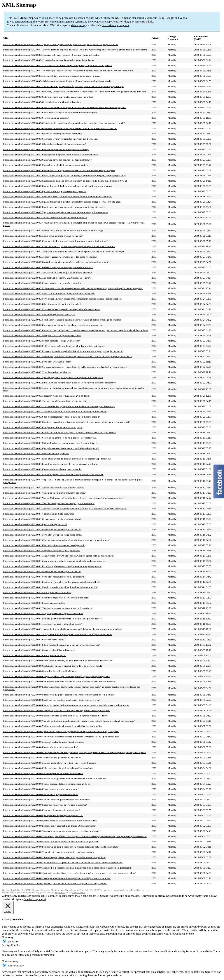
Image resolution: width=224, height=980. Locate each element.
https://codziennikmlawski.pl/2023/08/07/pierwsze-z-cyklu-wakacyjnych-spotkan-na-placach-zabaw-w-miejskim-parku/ (61, 731)
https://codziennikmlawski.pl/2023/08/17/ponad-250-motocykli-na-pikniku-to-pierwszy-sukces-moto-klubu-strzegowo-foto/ (63, 498)
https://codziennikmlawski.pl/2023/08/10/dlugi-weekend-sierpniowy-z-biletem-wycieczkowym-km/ (51, 645)
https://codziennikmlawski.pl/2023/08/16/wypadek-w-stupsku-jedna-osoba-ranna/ (43, 535)
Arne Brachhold (144, 22)
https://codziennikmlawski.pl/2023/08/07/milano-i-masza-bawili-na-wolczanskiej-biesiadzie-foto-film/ (53, 726)
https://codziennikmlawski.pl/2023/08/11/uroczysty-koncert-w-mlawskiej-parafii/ (43, 624)
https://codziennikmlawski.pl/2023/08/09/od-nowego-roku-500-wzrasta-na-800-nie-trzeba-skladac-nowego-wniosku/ (60, 682)
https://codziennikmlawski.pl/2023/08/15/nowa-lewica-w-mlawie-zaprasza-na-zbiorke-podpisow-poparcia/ (55, 561)
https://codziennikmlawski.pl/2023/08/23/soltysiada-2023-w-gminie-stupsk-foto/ (42, 335)
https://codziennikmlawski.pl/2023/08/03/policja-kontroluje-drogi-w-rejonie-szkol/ (43, 815)
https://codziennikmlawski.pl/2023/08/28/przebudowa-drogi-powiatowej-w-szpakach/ (45, 191)
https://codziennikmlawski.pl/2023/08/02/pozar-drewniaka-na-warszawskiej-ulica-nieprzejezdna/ (50, 820)
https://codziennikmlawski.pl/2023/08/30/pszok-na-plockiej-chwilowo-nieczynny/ (43, 134)
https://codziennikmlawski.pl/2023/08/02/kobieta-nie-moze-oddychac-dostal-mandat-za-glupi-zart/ (51, 841)
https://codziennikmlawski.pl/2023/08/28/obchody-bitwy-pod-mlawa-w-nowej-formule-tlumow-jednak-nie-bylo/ (58, 196)
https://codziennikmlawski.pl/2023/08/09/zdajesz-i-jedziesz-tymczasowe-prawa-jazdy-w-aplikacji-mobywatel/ (57, 676)
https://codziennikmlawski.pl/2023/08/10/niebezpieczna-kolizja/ (34, 640)
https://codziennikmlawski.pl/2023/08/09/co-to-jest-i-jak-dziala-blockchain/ (40, 671)
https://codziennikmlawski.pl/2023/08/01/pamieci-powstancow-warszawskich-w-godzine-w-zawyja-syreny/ (55, 883)
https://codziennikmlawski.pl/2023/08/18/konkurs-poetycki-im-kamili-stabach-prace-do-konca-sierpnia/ (53, 474)
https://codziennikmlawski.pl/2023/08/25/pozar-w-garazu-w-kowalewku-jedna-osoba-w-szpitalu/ (50, 257)
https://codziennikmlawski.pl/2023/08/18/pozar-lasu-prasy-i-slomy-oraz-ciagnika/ (43, 469)
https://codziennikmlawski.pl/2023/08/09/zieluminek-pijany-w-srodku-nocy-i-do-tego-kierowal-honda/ (53, 666)
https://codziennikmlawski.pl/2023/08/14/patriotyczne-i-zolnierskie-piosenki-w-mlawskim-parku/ (50, 587)
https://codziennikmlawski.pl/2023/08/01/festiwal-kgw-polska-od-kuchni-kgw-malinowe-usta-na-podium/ (54, 857)
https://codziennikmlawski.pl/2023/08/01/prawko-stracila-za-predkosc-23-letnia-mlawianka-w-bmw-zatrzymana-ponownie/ (63, 862)
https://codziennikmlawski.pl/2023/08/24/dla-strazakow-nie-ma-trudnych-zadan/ (42, 304)
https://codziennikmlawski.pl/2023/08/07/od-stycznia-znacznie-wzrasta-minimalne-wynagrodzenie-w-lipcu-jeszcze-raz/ (61, 737)
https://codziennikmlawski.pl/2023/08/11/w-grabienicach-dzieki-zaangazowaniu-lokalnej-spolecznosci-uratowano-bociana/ (63, 629)
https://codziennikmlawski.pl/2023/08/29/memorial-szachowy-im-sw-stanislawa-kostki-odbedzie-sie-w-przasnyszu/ (59, 170)
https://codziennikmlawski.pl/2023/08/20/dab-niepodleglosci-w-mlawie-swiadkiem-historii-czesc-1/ (52, 417)
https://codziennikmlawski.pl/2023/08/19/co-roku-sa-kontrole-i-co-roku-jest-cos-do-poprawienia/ (50, 438)
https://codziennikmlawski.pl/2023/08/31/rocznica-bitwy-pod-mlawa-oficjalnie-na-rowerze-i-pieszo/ (52, 76)
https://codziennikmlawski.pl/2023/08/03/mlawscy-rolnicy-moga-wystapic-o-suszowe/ (45, 805)
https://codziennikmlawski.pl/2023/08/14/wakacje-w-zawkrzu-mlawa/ (37, 592)
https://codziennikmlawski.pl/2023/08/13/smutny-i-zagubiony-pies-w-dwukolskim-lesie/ (46, 598)
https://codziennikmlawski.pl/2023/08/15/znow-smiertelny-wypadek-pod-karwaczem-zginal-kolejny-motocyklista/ (59, 556)
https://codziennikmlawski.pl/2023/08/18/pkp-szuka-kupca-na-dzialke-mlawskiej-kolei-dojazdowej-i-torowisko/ (57, 459)
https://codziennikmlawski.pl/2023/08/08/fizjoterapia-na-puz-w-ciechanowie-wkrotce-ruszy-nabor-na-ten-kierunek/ (59, 695)
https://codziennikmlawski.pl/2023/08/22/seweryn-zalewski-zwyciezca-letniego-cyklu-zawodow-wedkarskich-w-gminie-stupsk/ (65, 367)
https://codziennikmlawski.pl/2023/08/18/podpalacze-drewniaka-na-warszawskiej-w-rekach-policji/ (51, 448)
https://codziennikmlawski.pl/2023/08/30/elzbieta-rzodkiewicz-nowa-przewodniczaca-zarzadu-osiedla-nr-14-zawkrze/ (60, 128)
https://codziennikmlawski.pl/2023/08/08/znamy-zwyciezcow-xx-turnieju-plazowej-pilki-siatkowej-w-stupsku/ (57, 710)
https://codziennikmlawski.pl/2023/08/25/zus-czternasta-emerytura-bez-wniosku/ (42, 283)
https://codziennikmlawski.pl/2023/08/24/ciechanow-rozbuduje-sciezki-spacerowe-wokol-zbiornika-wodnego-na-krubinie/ (62, 320)
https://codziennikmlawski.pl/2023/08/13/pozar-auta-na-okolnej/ (34, 603)
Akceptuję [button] (17, 899)
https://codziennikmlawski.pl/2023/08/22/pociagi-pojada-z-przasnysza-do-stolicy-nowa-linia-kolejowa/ (53, 377)
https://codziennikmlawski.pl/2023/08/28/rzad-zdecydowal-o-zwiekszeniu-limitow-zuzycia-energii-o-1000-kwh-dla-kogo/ (62, 202)
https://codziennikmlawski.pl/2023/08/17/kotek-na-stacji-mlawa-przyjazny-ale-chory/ (45, 493)
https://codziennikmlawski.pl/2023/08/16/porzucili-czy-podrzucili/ (35, 524)
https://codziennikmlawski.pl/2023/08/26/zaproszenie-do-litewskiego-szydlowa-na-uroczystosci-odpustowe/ (55, 241)
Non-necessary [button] (10, 961)
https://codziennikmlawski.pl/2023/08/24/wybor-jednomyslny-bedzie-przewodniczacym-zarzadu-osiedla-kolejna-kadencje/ (63, 299)
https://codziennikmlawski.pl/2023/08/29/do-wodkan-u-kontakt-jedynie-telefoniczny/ (44, 144)
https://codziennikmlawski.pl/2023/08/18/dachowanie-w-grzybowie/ (36, 453)
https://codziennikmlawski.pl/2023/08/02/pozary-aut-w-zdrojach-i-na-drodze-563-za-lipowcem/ (49, 826)
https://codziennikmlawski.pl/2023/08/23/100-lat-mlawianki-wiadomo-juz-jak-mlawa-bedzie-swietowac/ (54, 346)
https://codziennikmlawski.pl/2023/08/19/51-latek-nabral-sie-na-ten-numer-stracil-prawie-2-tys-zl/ (51, 443)
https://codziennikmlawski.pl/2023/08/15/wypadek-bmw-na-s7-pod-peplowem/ (41, 550)
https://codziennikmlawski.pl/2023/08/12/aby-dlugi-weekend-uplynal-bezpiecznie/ (43, 613)
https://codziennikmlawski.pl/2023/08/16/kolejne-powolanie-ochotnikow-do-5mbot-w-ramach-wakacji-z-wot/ (56, 540)
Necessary (13, 941)
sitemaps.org (78, 25)
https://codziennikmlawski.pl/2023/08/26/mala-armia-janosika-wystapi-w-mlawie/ (43, 236)
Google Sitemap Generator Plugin (112, 22)
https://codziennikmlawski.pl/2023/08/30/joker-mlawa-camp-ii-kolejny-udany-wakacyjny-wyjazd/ (51, 113)
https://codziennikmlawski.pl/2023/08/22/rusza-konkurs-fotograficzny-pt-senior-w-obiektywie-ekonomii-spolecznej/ (59, 383)
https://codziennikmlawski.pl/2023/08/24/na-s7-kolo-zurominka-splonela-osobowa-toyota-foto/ (49, 293)
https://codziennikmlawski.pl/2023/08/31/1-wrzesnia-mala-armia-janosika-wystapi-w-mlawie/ (49, 60)
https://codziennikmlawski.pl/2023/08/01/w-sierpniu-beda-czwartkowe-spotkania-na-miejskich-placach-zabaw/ (57, 878)
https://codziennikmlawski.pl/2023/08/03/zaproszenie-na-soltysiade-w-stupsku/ (41, 810)
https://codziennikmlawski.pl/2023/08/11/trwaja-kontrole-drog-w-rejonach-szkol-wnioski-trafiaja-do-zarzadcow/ (58, 634)
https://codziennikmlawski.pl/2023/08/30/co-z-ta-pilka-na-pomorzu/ (36, 118)
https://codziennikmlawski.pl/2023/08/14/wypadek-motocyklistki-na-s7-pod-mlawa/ (44, 577)
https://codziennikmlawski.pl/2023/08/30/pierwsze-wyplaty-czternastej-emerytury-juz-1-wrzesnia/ (51, 139)
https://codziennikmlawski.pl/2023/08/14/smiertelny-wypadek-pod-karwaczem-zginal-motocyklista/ (52, 582)
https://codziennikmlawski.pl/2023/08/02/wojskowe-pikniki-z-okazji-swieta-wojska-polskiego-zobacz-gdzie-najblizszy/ (61, 847)
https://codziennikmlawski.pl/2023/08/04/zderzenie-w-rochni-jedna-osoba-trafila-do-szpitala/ (48, 768)
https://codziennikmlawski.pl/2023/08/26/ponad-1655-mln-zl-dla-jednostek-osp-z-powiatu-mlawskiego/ (53, 231)
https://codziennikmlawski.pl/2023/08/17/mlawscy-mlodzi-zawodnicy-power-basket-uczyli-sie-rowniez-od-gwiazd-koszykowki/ (65, 508)
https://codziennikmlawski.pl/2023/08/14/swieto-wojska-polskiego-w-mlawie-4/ (42, 571)
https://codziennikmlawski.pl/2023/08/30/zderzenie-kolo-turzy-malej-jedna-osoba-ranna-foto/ (48, 97)
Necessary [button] (8, 937)
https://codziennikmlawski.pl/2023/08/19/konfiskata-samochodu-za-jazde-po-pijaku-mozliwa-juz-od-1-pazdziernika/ (60, 432)
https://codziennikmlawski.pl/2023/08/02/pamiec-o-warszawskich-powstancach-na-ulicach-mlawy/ (51, 831)
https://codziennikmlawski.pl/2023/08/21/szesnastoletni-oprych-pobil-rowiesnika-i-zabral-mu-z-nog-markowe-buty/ (59, 406)
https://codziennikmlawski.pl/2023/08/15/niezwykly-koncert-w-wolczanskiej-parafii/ (44, 545)
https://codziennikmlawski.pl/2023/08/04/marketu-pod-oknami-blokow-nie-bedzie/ (43, 773)
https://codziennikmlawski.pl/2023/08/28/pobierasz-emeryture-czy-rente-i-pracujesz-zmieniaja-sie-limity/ (54, 207)
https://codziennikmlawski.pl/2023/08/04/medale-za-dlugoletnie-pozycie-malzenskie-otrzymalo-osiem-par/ (55, 779)
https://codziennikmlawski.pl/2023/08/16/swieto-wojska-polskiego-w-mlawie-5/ (42, 529)
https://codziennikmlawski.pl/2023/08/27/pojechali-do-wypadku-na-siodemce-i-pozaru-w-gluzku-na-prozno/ (56, 212)
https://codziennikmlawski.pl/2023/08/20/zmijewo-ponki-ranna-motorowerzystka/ (43, 427)
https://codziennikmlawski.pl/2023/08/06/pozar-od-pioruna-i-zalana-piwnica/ (40, 747)
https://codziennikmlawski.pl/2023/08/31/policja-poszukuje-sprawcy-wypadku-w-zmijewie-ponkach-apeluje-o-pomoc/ (61, 44)
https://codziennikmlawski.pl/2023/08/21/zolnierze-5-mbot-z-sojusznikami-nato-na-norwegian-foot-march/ (55, 411)
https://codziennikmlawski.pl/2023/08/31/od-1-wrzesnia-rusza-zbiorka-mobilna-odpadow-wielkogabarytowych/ (57, 81)
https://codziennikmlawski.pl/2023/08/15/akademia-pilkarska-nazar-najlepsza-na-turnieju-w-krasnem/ (52, 566)
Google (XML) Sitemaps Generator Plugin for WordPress (44, 890)
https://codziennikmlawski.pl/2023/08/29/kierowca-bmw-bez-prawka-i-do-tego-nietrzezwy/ (47, 160)
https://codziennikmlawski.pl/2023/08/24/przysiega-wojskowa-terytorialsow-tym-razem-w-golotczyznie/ (54, 325)
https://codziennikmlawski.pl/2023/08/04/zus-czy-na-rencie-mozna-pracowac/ (41, 789)
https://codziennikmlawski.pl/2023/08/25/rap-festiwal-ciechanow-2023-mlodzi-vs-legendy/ (47, 278)
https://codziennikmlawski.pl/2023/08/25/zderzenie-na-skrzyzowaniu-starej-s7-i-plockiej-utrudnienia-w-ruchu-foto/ (59, 246)
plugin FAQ (60, 892)
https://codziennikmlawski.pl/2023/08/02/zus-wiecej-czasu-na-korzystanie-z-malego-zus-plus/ (49, 852)
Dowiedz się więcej (35, 899)
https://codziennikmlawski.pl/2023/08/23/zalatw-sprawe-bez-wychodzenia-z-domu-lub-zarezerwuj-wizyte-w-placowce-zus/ (63, 351)
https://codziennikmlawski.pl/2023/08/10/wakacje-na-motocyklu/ (35, 655)
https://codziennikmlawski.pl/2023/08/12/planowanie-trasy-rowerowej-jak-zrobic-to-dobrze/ (48, 608)
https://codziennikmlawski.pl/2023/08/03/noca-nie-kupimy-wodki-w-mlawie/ (41, 794)
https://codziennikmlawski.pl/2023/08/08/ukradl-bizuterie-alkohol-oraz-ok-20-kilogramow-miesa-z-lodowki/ (56, 716)
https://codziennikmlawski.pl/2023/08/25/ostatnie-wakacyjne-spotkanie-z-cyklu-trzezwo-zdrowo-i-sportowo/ (56, 262)
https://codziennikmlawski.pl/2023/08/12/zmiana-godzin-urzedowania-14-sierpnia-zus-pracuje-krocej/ (53, 619)
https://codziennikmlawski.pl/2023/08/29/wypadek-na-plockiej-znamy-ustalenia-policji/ (46, 165)
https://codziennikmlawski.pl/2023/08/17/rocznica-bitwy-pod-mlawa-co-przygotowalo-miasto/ (49, 503)
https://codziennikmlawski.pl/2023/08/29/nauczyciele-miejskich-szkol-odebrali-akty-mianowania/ (51, 154)
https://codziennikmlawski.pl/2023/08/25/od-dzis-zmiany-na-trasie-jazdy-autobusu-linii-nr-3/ (48, 267)
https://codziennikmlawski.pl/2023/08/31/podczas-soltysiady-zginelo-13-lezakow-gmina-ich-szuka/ (51, 55)
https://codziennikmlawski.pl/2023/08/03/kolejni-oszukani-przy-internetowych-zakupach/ (46, 800)
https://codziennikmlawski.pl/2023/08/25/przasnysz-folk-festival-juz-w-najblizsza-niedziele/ (48, 272)
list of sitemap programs (115, 25)
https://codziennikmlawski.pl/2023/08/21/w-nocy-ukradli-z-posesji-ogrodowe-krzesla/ (45, 401)
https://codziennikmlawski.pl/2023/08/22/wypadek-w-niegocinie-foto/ (37, 362)
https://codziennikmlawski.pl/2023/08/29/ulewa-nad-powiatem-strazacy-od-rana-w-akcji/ (46, 149)
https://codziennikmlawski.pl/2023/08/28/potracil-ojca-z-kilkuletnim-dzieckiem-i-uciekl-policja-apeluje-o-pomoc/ (58, 186)
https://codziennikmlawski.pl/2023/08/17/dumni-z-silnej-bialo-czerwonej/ (39, 514)
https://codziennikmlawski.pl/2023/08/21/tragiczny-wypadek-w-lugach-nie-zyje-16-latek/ (46, 396)
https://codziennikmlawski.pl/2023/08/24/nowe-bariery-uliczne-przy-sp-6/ (39, 314)
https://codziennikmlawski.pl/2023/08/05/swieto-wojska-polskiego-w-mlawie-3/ (42, 758)
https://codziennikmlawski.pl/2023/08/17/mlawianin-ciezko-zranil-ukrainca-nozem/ (44, 487)
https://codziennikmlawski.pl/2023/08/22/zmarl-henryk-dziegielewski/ (37, 372)
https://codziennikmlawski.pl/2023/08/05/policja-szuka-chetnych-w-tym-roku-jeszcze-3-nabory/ (50, 763)
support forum (79, 892)
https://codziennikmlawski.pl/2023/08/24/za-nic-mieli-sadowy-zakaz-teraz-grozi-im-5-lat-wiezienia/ (52, 309)
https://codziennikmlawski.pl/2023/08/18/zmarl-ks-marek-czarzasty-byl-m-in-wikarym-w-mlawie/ (51, 464)
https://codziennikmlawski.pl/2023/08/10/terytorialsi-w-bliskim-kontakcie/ (39, 650)
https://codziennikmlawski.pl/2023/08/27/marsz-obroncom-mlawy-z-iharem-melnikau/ (45, 217)
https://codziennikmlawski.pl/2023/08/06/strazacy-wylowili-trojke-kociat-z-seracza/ (44, 742)
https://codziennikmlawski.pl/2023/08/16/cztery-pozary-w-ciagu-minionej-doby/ (42, 519)
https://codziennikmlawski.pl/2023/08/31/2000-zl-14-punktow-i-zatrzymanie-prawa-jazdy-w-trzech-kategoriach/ (58, 65)
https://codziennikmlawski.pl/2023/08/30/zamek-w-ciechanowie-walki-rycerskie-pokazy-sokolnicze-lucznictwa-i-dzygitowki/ (64, 123)
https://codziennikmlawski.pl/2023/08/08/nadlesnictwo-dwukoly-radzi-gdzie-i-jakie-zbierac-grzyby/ (52, 700)
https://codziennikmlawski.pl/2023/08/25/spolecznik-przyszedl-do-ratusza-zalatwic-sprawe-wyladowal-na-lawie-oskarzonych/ (64, 252)
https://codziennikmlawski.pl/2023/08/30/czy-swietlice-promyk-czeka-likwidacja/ (43, 102)
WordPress (44, 22)
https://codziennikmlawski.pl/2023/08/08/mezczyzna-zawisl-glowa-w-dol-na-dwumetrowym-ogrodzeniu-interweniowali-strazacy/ (66, 705)
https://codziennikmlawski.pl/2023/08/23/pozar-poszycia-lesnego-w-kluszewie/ (42, 341)
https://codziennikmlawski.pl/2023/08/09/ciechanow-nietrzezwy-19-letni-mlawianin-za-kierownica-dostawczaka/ (58, 661)
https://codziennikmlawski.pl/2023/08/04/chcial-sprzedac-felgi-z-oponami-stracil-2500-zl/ (47, 784)
